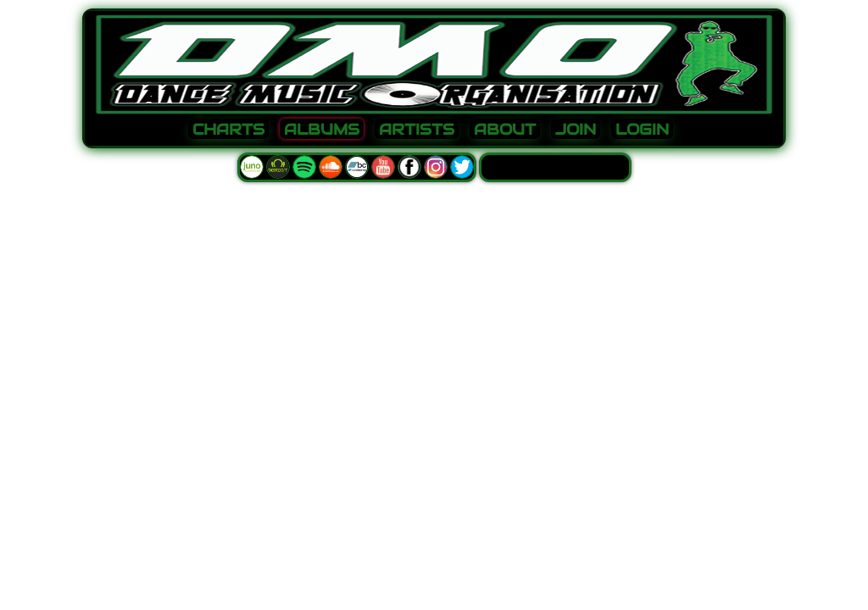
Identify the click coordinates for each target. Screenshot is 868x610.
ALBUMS (322, 130)
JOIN (576, 130)
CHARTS (228, 130)
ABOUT (505, 130)
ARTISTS (417, 130)
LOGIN (642, 130)
